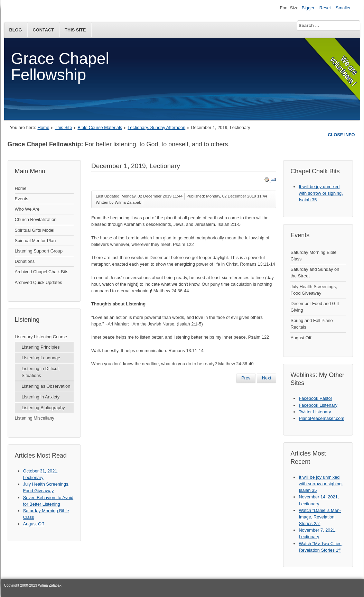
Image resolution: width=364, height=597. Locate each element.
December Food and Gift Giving (315, 307)
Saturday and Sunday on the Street (315, 273)
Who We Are (27, 209)
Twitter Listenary (315, 412)
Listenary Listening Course (41, 337)
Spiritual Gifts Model (35, 230)
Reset (325, 8)
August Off (301, 338)
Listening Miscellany (35, 418)
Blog (16, 30)
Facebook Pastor (315, 398)
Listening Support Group (39, 251)
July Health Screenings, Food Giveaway (314, 290)
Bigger (308, 8)
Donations (25, 261)
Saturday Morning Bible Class (313, 256)
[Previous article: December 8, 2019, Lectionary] (246, 378)
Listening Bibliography (43, 408)
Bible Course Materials (100, 127)
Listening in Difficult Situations (41, 372)
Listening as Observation (46, 386)
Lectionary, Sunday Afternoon (156, 127)
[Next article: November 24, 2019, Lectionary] (267, 378)
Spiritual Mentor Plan (35, 241)
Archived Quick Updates (39, 282)
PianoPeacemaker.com (321, 418)
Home (43, 127)
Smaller (343, 8)
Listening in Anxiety (41, 397)
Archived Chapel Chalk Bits (42, 272)
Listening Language (41, 358)
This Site (75, 30)
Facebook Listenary (318, 405)
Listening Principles (41, 347)
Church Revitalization (36, 219)
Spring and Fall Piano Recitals (311, 324)
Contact (43, 30)
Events (22, 199)
